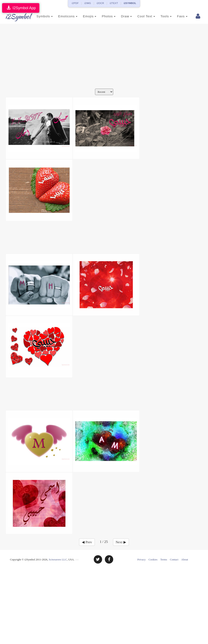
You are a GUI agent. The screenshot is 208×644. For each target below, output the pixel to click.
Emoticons (63, 16)
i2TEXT (114, 3)
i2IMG (88, 3)
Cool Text (141, 16)
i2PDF (75, 3)
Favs (177, 16)
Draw (121, 16)
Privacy (141, 559)
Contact (174, 559)
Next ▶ (121, 542)
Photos (104, 16)
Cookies (153, 559)
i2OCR (100, 3)
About (185, 559)
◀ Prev (87, 542)
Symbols (40, 16)
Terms (164, 559)
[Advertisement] (104, 57)
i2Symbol (14, 17)
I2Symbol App (21, 8)
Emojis (85, 16)
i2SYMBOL (130, 3)
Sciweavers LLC (58, 559)
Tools (161, 16)
